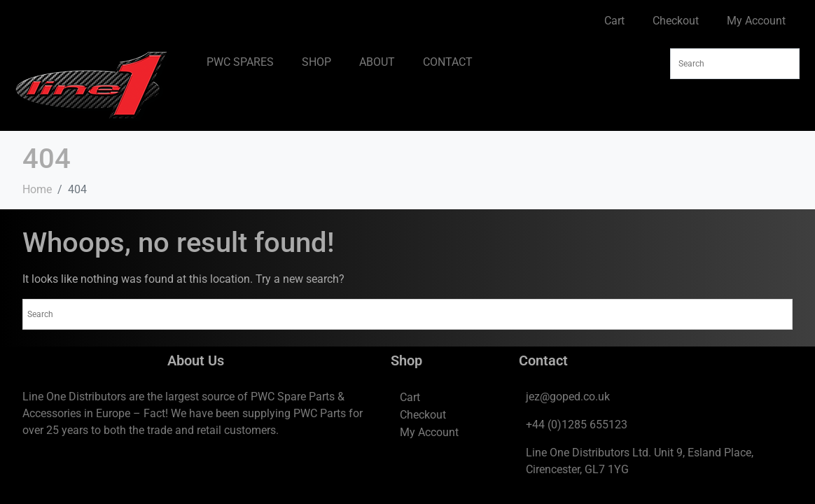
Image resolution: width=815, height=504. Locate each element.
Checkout (676, 21)
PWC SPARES (240, 62)
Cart (614, 21)
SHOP (316, 62)
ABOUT (377, 62)
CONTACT (448, 62)
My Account (756, 21)
